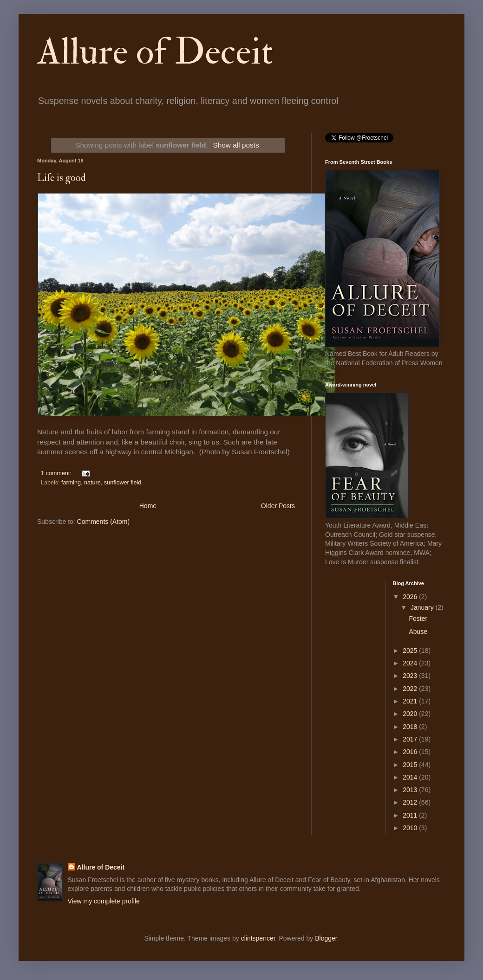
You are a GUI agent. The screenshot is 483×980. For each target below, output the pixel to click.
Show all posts (236, 145)
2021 (411, 701)
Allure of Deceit (155, 52)
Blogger (326, 938)
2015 (411, 765)
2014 (411, 777)
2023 (411, 676)
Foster (418, 619)
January (423, 607)
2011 (411, 815)
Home (148, 506)
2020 (411, 714)
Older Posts (278, 506)
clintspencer (258, 938)
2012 (411, 802)
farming (71, 483)
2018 (411, 727)
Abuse (418, 632)
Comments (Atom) (104, 522)
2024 (411, 663)
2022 (411, 689)
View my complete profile (104, 901)
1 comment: (57, 473)
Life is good (62, 178)
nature (92, 483)
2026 (411, 597)
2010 (411, 828)
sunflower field (123, 483)
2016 (411, 752)
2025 (411, 651)
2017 (411, 739)
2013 (411, 790)
